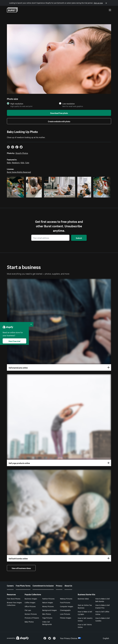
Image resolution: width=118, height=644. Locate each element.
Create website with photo (59, 121)
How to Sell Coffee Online (102, 613)
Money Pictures (48, 606)
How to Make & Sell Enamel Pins (103, 606)
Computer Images (67, 606)
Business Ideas (83, 599)
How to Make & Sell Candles (103, 619)
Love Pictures (65, 614)
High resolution (17, 104)
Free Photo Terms (23, 585)
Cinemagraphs (65, 610)
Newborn (16, 162)
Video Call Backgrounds (47, 623)
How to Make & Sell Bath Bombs (103, 600)
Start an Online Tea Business (85, 606)
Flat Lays (28, 610)
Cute (27, 162)
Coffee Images (30, 602)
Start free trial (14, 341)
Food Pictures (65, 602)
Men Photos (47, 614)
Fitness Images (66, 618)
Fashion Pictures (48, 599)
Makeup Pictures (66, 599)
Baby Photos (29, 622)
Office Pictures (30, 606)
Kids (22, 162)
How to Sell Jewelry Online (85, 619)
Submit (79, 238)
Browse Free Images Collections (14, 604)
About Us (68, 585)
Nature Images (48, 602)
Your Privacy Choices (71, 638)
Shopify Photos (22, 153)
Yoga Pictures (47, 618)
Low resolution (69, 104)
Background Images (49, 610)
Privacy (59, 585)
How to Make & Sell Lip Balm (85, 613)
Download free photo (59, 113)
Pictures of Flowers (32, 618)
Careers (10, 585)
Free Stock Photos (14, 599)
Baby (9, 162)
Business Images (31, 599)
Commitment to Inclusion (43, 585)
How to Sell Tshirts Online (85, 626)
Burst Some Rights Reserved (19, 172)
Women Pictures (31, 614)
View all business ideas (21, 568)
